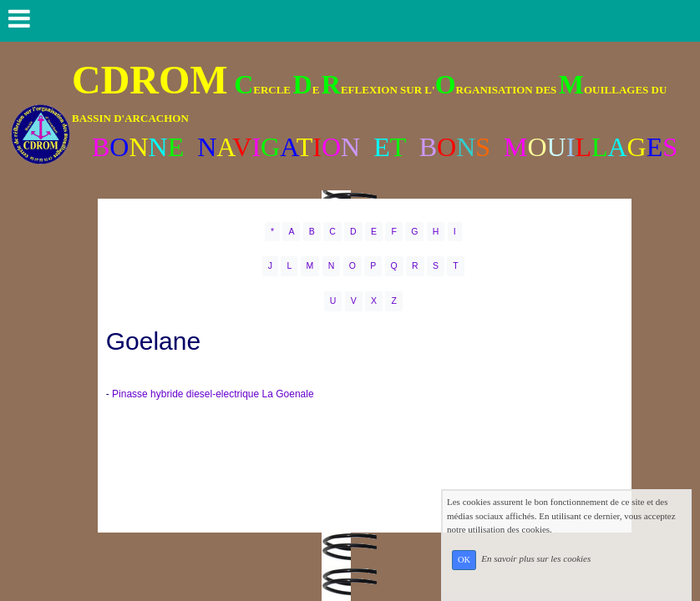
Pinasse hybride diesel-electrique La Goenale (213, 394)
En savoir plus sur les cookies (536, 559)
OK (464, 560)
